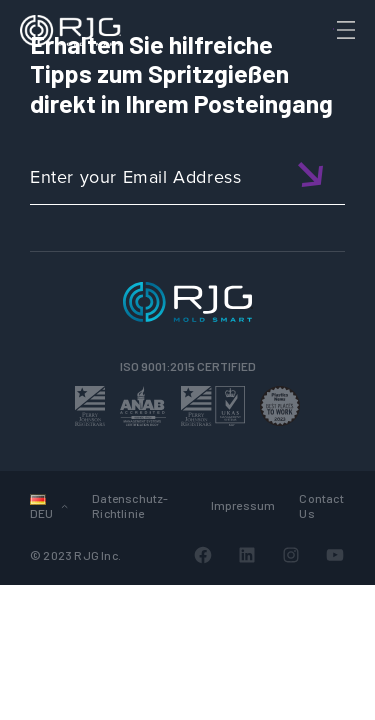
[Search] (318, 63)
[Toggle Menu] (344, 30)
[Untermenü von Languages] (64, 505)
